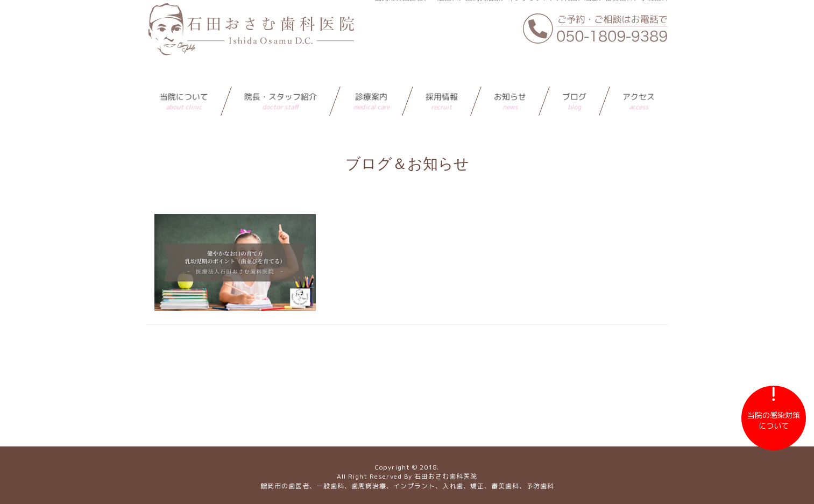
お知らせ (510, 80)
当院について (184, 80)
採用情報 (442, 80)
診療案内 (371, 80)
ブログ (574, 80)
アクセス (639, 80)
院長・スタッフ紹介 (281, 80)
